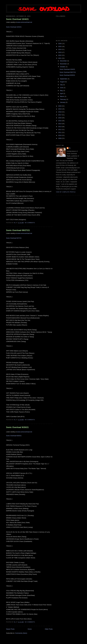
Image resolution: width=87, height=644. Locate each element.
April (62, 93)
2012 (60, 130)
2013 (60, 127)
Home (30, 629)
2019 (60, 109)
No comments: (30, 223)
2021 (60, 58)
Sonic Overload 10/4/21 (17, 19)
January (63, 102)
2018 (60, 112)
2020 (60, 106)
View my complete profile (66, 192)
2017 (60, 115)
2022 (60, 55)
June (62, 88)
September (64, 79)
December (64, 61)
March (62, 96)
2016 (60, 118)
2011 (60, 132)
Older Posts (49, 629)
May (62, 91)
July (62, 85)
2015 (60, 121)
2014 (60, 124)
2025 (60, 46)
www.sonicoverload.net (25, 22)
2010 (60, 135)
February (63, 99)
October (63, 67)
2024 (60, 49)
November (64, 64)
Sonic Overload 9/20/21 (17, 427)
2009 (60, 138)
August (63, 82)
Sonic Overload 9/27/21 (14, 238)
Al (70, 148)
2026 (60, 44)
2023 (60, 52)
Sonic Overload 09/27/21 (18, 230)
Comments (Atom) (21, 633)
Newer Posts (10, 629)
